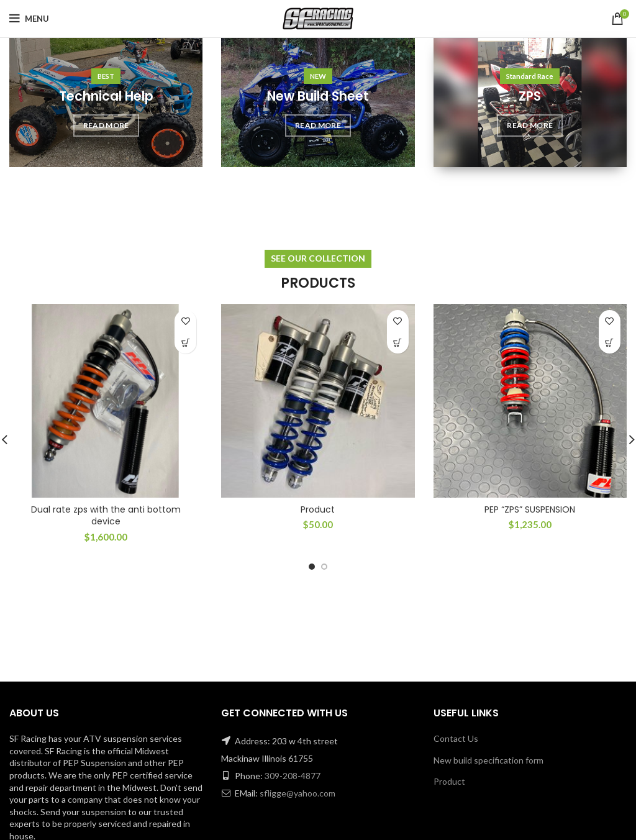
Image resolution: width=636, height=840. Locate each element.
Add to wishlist (185, 321)
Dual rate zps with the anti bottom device (106, 516)
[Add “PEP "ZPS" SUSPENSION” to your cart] (610, 343)
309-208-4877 (293, 776)
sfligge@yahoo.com (298, 793)
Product (318, 509)
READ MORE (106, 125)
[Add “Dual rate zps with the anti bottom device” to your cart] (185, 343)
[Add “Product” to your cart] (398, 343)
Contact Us (456, 738)
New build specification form (488, 760)
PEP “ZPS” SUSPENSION (530, 509)
